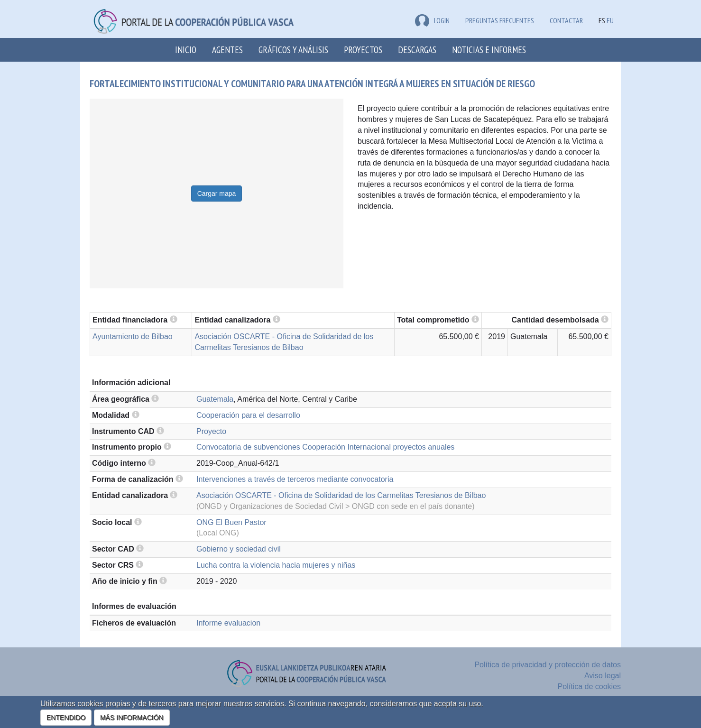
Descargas (417, 50)
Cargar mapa (217, 194)
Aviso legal (603, 676)
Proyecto (211, 431)
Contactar (566, 20)
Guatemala (215, 399)
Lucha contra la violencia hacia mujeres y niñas (276, 565)
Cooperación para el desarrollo (248, 415)
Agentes (227, 50)
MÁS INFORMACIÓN (132, 718)
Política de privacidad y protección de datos (548, 665)
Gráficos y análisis (293, 50)
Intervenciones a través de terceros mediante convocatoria (295, 479)
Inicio (186, 50)
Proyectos (363, 50)
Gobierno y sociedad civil (239, 549)
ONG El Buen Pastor (231, 522)
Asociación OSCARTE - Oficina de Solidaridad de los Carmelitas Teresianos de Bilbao (341, 495)
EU (610, 20)
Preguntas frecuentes (500, 20)
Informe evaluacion (228, 623)
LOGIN (432, 20)
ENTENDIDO (66, 718)
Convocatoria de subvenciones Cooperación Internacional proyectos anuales (325, 447)
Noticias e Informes (489, 50)
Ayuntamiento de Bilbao (133, 336)
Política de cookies (589, 687)
